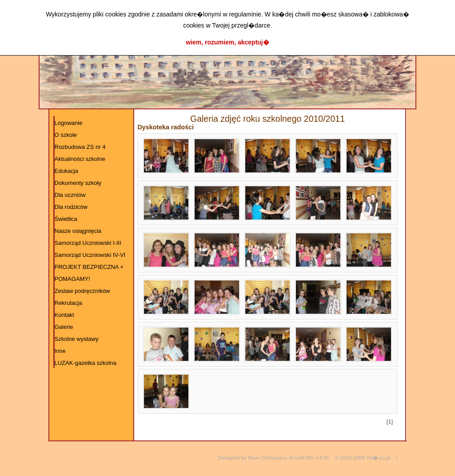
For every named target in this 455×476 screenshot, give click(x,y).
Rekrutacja (68, 303)
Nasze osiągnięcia (78, 231)
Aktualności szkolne (80, 159)
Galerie (64, 327)
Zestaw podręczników (82, 291)
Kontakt (64, 315)
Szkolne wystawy (77, 339)
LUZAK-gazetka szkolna (86, 363)
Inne (60, 351)
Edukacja (66, 171)
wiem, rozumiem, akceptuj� (227, 42)
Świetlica (66, 219)
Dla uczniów (70, 195)
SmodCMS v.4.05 (309, 458)
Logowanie (69, 123)
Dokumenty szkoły (78, 183)
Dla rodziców (71, 207)
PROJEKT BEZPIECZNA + (89, 267)
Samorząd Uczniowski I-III (88, 243)
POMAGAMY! (72, 279)
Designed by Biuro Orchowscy (253, 458)
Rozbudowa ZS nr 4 (80, 147)
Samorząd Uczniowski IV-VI (90, 255)
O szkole (66, 135)
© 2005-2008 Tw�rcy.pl (363, 458)
